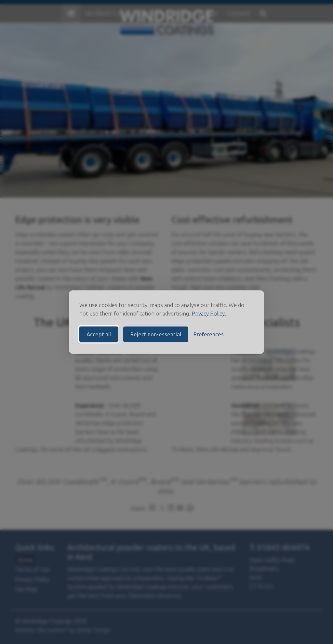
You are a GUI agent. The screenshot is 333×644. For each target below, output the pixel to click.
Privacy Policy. (209, 313)
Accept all (99, 334)
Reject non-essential (156, 334)
